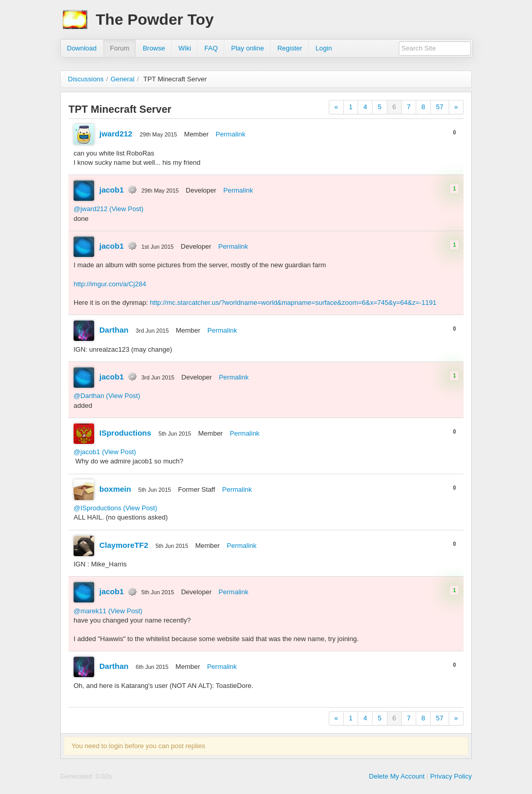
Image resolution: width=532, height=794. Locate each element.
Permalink (230, 134)
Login (324, 48)
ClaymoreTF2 (124, 545)
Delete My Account (397, 776)
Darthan (114, 330)
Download (82, 48)
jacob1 (112, 190)
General (122, 79)
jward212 (116, 134)
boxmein (115, 489)
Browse (154, 48)
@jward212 (91, 209)
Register (290, 48)
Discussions (86, 79)
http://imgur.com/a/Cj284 (110, 284)
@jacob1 (87, 452)
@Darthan (89, 396)
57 (439, 107)
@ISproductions (97, 508)
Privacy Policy (451, 776)
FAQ (211, 48)
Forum (120, 48)
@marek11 (90, 611)
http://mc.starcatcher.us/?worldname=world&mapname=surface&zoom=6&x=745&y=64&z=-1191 (293, 303)
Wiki (185, 48)
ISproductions (125, 433)
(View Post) (127, 209)
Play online (247, 48)
